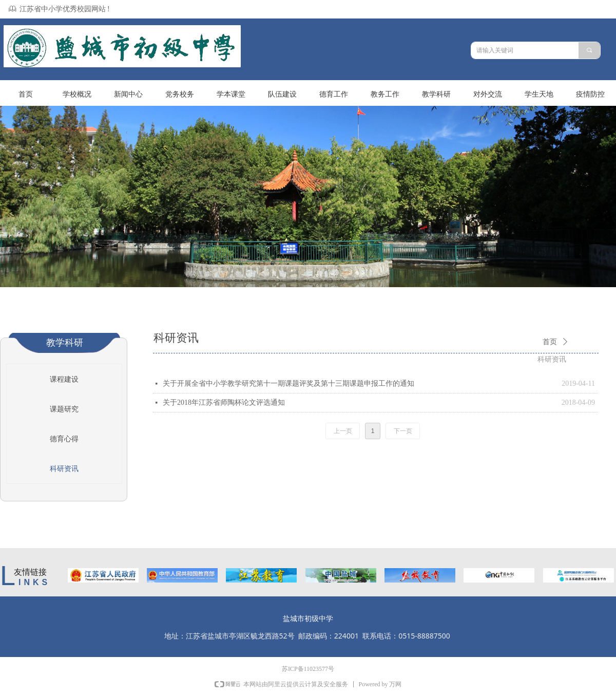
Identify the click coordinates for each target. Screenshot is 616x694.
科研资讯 (552, 359)
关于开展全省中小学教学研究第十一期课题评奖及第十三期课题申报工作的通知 (288, 383)
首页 (550, 342)
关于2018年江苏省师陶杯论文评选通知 (224, 402)
